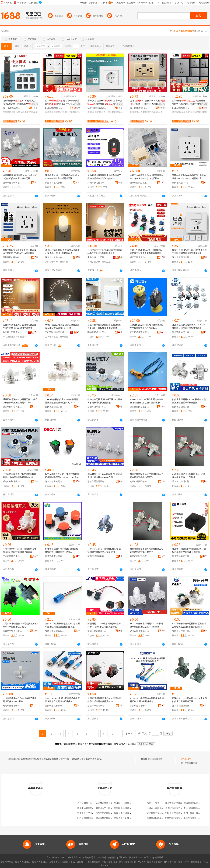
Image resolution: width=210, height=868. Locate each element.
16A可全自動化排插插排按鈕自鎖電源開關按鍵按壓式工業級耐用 (104, 550)
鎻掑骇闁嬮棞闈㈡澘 (152, 112)
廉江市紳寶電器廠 (174, 803)
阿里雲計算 (131, 862)
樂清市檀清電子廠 (181, 332)
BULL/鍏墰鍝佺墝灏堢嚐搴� (55, 108)
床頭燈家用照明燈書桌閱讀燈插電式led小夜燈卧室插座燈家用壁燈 (105, 252)
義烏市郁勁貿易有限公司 (139, 556)
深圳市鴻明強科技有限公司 (182, 706)
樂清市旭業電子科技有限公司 (182, 556)
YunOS (142, 862)
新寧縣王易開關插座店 (125, 808)
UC (166, 862)
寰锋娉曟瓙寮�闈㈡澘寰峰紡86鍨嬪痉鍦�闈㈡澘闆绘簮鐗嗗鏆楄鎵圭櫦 (105, 102)
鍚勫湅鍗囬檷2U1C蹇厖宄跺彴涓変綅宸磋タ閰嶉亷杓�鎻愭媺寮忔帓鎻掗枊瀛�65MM (20, 102)
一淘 (87, 862)
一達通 (205, 862)
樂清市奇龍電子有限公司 (97, 706)
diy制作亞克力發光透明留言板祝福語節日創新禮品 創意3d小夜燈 (62, 326)
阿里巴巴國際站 (23, 862)
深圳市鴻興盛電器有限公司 (12, 556)
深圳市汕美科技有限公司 (55, 257)
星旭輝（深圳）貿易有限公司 (182, 482)
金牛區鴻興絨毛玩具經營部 (178, 808)
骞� (35, 108)
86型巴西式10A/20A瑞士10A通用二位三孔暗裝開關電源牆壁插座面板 (189, 252)
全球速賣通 (54, 862)
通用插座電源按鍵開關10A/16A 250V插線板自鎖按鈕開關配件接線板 (189, 326)
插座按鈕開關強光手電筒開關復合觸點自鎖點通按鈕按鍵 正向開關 (189, 550)
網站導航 (159, 858)
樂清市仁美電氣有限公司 (139, 631)
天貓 (73, 862)
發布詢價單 (186, 759)
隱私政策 (123, 858)
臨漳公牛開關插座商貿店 (126, 813)
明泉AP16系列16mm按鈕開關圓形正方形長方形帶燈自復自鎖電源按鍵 (146, 252)
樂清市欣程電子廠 (54, 407)
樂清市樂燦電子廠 (181, 407)
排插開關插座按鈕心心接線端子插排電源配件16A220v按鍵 (20, 700)
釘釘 (187, 862)
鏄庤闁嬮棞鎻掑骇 (181, 112)
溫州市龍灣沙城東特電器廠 (139, 183)
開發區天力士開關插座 (106, 808)
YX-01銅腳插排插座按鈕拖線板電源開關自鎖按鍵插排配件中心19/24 (62, 401)
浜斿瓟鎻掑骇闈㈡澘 (55, 112)
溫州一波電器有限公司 (55, 706)
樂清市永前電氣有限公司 (55, 631)
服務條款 (112, 858)
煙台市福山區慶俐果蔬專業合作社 (163, 818)
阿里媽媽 (113, 862)
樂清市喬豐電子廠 (96, 482)
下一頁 (129, 734)
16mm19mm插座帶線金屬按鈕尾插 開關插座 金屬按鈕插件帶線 (147, 700)
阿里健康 (195, 862)
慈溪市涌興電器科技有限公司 (97, 556)
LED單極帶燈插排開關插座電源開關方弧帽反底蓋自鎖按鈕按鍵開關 (189, 625)
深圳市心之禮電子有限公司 (97, 183)
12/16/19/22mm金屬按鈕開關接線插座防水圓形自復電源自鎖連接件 (62, 700)
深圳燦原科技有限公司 (12, 407)
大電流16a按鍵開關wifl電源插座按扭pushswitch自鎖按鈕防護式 (20, 625)
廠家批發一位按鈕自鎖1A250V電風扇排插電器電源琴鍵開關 (189, 700)
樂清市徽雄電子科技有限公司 (12, 706)
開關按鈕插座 (156, 759)
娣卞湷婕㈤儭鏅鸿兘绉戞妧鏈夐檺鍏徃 (97, 108)
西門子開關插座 (85, 803)
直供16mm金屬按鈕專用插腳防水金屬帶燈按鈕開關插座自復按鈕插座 (63, 625)
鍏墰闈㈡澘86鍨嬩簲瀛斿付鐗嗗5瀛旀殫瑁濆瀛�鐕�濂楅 (62, 102)
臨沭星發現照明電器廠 (97, 332)
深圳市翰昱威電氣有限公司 (55, 482)
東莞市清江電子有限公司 (139, 332)
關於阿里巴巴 (136, 858)
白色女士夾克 (153, 803)
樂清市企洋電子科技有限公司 (182, 631)
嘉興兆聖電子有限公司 (12, 631)
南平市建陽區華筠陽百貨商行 (139, 482)
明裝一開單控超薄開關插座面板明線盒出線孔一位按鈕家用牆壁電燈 (104, 326)
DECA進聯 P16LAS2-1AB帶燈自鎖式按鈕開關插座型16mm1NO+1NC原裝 (62, 476)
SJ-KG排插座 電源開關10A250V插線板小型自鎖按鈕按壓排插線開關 (147, 625)
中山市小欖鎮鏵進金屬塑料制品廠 (181, 813)
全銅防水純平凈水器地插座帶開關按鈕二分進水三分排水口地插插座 (147, 177)
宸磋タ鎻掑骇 (22, 112)
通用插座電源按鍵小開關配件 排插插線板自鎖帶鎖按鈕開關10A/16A (20, 401)
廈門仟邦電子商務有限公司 (196, 813)
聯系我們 (148, 858)
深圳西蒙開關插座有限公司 (90, 818)
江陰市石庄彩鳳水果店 (157, 808)
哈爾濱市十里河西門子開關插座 (92, 813)
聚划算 (80, 862)
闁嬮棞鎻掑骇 (9, 112)
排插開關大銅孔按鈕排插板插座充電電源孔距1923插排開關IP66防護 (20, 550)
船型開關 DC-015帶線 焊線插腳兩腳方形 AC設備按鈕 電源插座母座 (104, 625)
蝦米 (121, 862)
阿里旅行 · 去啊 (99, 862)
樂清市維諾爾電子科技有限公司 (97, 631)
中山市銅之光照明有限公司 (97, 257)
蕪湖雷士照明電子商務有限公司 (12, 332)
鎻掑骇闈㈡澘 (136, 112)
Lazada (105, 865)
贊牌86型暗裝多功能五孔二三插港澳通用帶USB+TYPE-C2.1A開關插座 (20, 252)
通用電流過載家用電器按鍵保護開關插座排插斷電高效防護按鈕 (104, 700)
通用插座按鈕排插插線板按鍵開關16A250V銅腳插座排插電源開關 (62, 177)
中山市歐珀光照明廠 (55, 332)
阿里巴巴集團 (7, 862)
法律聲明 (102, 858)
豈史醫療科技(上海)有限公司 (160, 813)
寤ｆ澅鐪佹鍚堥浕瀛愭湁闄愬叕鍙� (12, 108)
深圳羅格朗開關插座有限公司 (109, 818)
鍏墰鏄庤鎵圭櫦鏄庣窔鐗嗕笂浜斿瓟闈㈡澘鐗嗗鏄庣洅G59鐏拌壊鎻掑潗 (189, 102)
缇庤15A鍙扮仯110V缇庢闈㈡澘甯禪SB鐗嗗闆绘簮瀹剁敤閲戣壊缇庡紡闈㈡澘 (147, 102)
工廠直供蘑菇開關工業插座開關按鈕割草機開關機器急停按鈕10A (147, 326)
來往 (180, 862)
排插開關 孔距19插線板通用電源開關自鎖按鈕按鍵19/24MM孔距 (105, 476)
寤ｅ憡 (35, 104)
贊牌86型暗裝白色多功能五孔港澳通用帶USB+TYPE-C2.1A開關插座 (189, 177)
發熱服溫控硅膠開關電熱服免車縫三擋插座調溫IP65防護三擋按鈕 (104, 177)
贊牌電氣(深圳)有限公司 (182, 183)
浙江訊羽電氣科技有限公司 (139, 257)
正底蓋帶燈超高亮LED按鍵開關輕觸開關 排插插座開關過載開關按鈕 (20, 476)
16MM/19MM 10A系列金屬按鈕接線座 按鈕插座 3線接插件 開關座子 (146, 401)
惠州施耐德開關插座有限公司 (109, 813)
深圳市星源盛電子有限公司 (139, 407)
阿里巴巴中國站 (40, 862)
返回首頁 (132, 744)
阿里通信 (151, 862)
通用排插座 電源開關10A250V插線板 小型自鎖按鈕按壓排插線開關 (20, 177)
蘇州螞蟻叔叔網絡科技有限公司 (180, 818)
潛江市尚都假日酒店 (193, 808)
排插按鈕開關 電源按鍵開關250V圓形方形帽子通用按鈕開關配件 (105, 401)
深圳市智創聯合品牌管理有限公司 (182, 257)
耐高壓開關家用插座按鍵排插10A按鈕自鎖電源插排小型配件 (146, 476)
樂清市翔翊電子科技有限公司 (12, 482)
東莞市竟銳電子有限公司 (55, 183)
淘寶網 (65, 862)
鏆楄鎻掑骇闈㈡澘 (96, 112)
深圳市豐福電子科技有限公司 (139, 706)
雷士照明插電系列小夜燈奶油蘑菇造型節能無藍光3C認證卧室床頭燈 (20, 326)
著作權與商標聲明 (87, 858)
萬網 (160, 862)
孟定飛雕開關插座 (104, 803)
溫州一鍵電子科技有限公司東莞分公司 (12, 183)
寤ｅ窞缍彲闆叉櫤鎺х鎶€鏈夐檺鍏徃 (139, 108)
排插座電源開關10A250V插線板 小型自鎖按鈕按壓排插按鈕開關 (189, 401)
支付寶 (173, 862)
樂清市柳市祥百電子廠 (55, 556)
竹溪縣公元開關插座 (124, 803)
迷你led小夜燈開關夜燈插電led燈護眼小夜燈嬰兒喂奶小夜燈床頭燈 (62, 252)
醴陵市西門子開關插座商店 (127, 818)
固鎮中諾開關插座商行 (88, 808)
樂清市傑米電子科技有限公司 (97, 407)
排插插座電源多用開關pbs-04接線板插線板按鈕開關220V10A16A (62, 550)
